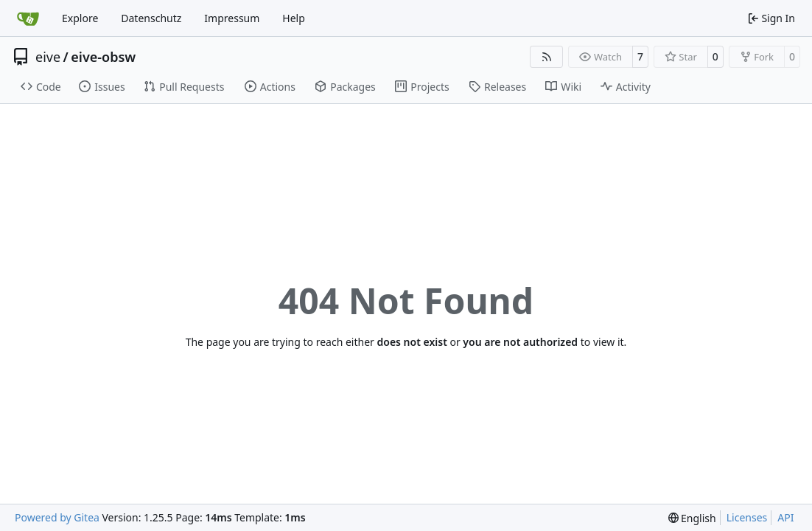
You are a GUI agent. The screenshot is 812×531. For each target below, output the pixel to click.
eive (48, 57)
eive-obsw (103, 57)
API (785, 517)
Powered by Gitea (57, 517)
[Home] (28, 18)
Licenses (747, 517)
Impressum (232, 18)
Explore (80, 18)
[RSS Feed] (547, 57)
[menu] (692, 518)
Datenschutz (151, 18)
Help (294, 18)
